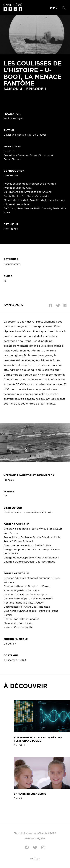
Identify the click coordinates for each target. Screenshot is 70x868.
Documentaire (12, 264)
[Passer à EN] (39, 858)
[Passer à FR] (31, 858)
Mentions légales (35, 838)
